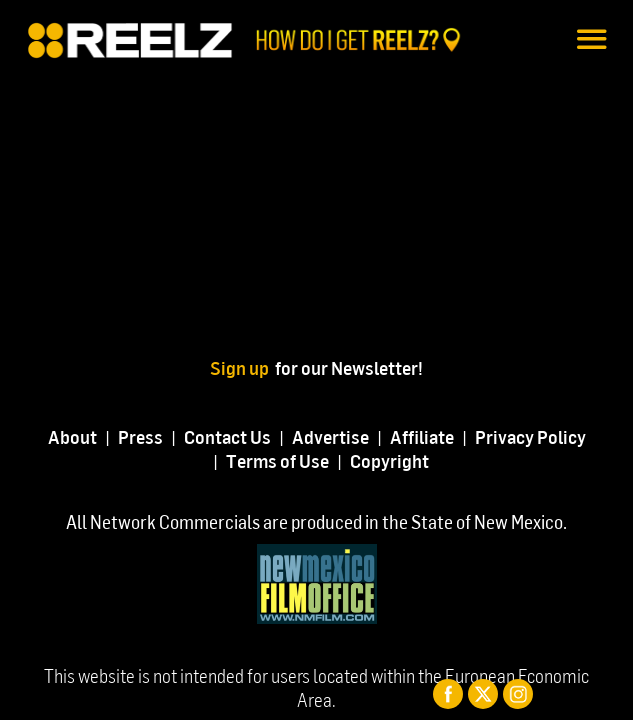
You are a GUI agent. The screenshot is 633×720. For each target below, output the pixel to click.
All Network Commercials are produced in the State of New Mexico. (316, 521)
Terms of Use (277, 460)
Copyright (389, 460)
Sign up (242, 367)
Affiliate (422, 436)
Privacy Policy (530, 436)
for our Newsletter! (349, 367)
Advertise (330, 436)
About (72, 436)
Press (140, 436)
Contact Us (227, 436)
